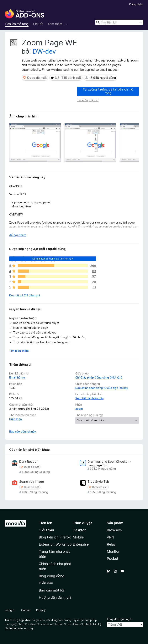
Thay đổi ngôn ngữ (119, 619)
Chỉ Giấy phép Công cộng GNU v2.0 (99, 377)
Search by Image (32, 482)
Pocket (113, 559)
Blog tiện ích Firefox (55, 537)
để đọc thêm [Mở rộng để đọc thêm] (18, 235)
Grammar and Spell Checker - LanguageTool (109, 463)
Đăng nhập (136, 4)
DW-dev (44, 51)
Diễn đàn (46, 583)
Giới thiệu (46, 530)
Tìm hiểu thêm (19, 351)
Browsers (114, 530)
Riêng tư (10, 610)
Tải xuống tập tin (88, 100)
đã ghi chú (38, 620)
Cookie (26, 610)
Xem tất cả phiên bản (89, 398)
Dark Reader (28, 462)
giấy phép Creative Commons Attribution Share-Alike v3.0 (48, 624)
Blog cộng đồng (52, 576)
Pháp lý (41, 610)
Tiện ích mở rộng (17, 24)
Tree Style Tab (98, 482)
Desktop (79, 530)
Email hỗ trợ (17, 377)
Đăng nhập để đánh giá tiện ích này (53, 259)
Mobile (78, 537)
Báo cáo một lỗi (51, 590)
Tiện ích (45, 523)
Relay (111, 544)
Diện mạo (16, 419)
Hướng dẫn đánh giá (55, 597)
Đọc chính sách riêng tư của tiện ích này (102, 388)
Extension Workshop (55, 544)
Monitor (113, 551)
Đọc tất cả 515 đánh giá (25, 295)
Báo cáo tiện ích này (23, 431)
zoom (79, 409)
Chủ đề (38, 24)
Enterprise (81, 544)
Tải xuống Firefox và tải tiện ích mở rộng (108, 91)
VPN (110, 537)
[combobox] (119, 22)
